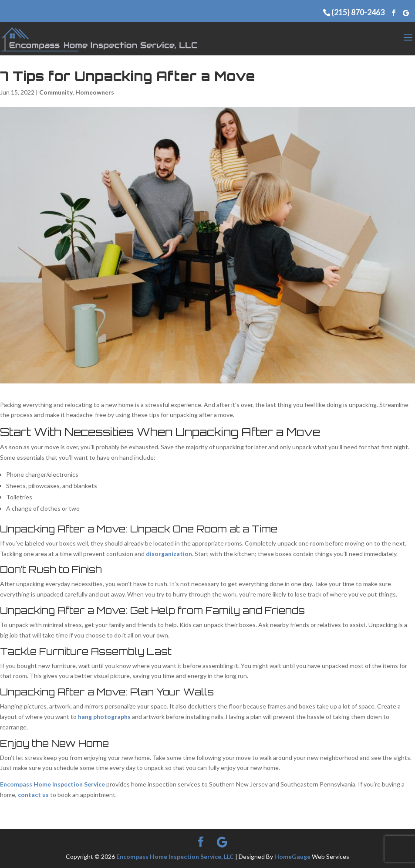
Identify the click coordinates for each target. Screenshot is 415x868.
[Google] (406, 13)
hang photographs (104, 717)
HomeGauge (292, 856)
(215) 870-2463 (358, 12)
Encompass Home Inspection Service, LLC (175, 856)
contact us (33, 795)
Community (56, 92)
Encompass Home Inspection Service (52, 784)
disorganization (169, 554)
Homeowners (95, 92)
